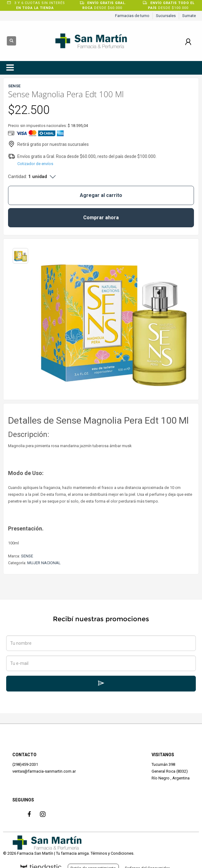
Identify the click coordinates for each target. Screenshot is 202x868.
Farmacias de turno (132, 16)
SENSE (27, 556)
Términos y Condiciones (112, 853)
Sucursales (166, 16)
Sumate (189, 16)
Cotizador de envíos (35, 164)
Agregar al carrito (101, 195)
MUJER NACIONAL (44, 563)
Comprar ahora (101, 218)
